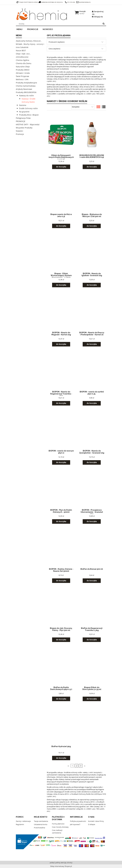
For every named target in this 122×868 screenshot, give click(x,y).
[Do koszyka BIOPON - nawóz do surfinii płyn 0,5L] (92, 403)
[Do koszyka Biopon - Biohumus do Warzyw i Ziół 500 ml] (92, 226)
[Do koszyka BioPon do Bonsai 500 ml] (92, 581)
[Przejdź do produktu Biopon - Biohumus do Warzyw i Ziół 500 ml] (92, 194)
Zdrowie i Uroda (23, 73)
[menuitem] (21, 29)
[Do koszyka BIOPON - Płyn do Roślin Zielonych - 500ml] (61, 521)
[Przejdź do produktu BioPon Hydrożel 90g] (61, 726)
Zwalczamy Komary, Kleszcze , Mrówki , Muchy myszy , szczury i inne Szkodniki (30, 44)
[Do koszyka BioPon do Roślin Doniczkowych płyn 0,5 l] (61, 699)
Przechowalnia (39, 828)
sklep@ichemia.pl (85, 2)
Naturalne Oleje (23, 67)
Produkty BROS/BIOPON (26, 92)
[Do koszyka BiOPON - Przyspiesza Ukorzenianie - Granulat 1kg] (92, 521)
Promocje (20, 134)
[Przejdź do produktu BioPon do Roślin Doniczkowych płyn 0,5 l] (61, 667)
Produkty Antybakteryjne (26, 83)
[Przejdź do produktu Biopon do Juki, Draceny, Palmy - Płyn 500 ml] (61, 607)
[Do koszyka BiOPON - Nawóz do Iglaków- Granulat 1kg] (92, 285)
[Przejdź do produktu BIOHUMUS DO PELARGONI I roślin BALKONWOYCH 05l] (92, 134)
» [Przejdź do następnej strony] (85, 766)
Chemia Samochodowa (26, 86)
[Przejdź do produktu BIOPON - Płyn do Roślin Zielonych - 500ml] (61, 489)
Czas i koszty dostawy (60, 827)
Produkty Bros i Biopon (29, 115)
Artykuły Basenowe (24, 89)
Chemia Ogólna (23, 60)
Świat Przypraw (22, 76)
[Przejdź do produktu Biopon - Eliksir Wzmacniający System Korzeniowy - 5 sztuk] (61, 253)
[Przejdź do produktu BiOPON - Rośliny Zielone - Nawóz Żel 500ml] (61, 548)
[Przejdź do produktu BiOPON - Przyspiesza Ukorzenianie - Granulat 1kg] (92, 489)
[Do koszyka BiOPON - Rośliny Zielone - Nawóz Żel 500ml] (61, 581)
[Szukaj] (104, 24)
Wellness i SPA (22, 79)
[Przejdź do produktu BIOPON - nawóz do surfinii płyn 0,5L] (92, 371)
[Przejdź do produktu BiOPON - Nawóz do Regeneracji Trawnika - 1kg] (61, 371)
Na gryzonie (24, 112)
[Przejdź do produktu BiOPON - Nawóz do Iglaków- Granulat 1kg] (92, 253)
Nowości (19, 131)
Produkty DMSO (23, 70)
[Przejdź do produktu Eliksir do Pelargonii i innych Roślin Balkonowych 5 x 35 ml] (61, 134)
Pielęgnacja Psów (23, 118)
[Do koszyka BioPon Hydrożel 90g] (61, 758)
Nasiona (23, 105)
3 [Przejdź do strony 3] (81, 766)
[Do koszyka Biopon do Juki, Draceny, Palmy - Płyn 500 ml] (61, 640)
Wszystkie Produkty (24, 128)
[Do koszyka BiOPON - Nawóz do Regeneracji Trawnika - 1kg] (61, 403)
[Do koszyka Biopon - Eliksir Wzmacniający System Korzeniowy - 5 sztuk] (61, 285)
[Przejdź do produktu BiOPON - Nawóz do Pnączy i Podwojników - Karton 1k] (92, 312)
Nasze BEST (21, 50)
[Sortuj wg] (83, 107)
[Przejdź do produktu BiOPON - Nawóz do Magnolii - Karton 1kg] (61, 312)
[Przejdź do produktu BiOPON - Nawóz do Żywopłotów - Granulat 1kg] (92, 430)
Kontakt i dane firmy (96, 821)
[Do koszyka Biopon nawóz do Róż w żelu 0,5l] (61, 226)
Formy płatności (58, 824)
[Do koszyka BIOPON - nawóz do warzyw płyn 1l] (61, 462)
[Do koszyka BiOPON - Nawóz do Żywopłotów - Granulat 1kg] (92, 462)
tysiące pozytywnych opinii (27, 2)
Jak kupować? (75, 824)
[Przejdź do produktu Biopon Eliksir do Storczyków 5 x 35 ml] (92, 667)
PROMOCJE (21, 121)
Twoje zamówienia (41, 821)
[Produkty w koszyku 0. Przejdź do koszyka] (81, 11)
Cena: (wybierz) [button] (54, 49)
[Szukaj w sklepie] (59, 24)
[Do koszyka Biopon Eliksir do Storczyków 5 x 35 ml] (92, 699)
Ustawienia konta (41, 824)
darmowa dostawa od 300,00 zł (51, 2)
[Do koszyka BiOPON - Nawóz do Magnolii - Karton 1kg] (61, 344)
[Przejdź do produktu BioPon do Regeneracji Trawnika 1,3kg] (92, 607)
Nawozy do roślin (27, 96)
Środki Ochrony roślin (28, 108)
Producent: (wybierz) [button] (57, 42)
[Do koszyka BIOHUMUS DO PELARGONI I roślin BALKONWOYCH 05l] (92, 167)
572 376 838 (70, 2)
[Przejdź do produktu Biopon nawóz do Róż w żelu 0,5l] (61, 194)
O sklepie (92, 824)
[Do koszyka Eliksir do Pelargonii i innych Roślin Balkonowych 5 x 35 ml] (61, 167)
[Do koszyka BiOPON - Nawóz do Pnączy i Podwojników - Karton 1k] (92, 344)
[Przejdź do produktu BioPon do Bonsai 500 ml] (92, 548)
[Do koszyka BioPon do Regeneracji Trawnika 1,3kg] (92, 640)
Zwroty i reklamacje (23, 821)
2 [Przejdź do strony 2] (77, 766)
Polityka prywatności (78, 821)
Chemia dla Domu (24, 63)
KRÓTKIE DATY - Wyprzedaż (28, 124)
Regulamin (20, 824)
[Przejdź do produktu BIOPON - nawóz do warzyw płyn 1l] (61, 430)
